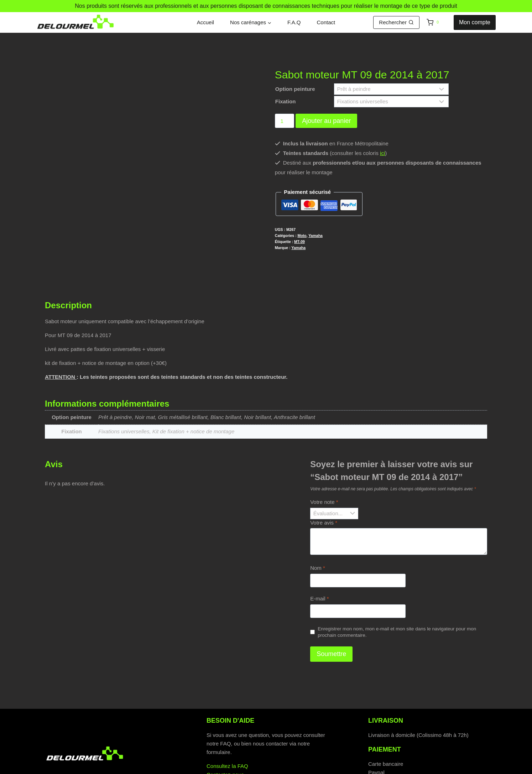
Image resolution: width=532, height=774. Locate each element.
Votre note (324, 466)
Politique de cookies (264, 768)
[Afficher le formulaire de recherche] (396, 22)
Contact (326, 22)
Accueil (205, 22)
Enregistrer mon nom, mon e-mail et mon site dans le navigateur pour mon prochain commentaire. (397, 596)
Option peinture (295, 89)
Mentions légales (355, 768)
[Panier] (438, 22)
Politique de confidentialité (190, 768)
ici (382, 153)
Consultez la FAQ (227, 730)
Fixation (286, 101)
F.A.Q (294, 22)
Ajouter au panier (326, 121)
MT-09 (299, 242)
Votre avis (324, 486)
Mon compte (475, 22)
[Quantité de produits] (285, 121)
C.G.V (311, 768)
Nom (318, 532)
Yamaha (315, 236)
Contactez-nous (225, 739)
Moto (302, 236)
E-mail (320, 563)
